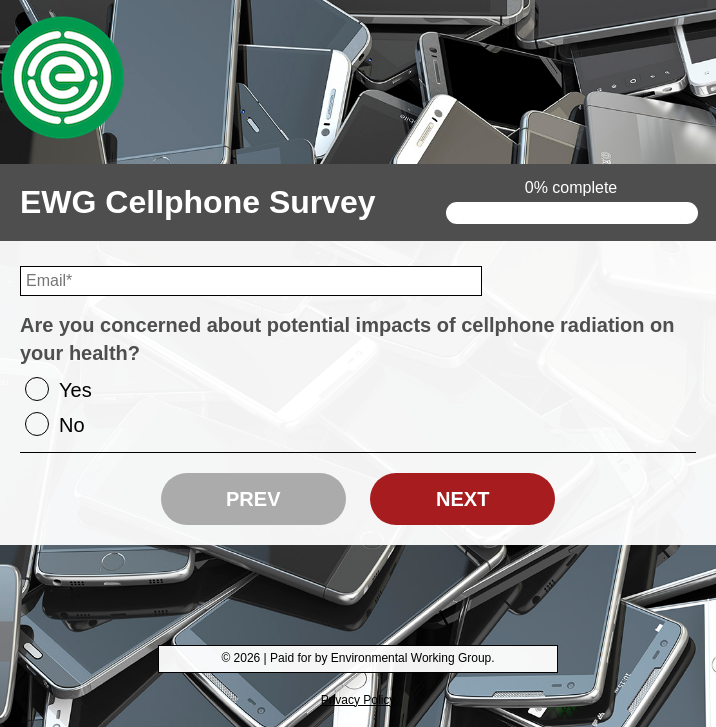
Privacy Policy (358, 700)
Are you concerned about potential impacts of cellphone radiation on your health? (347, 339)
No (72, 425)
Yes (75, 390)
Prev (253, 499)
